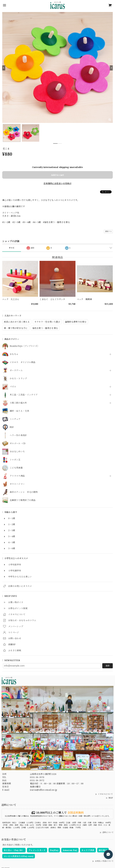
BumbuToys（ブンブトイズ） (24, 346)
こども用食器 (16, 468)
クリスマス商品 (17, 476)
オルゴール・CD (18, 443)
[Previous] (4, 68)
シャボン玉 (15, 460)
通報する (108, 231)
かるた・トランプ (18, 379)
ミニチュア (15, 419)
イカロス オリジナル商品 (23, 362)
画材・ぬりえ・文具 (19, 411)
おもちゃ (14, 354)
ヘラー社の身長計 (18, 435)
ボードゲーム (16, 370)
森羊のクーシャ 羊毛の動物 (24, 492)
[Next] (111, 68)
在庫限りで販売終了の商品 (23, 500)
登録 (108, 666)
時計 (12, 427)
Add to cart (57, 175)
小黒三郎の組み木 (18, 403)
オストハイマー (17, 484)
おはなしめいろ (17, 452)
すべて (12, 248)
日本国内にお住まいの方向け (57, 183)
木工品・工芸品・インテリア (24, 395)
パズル (13, 387)
